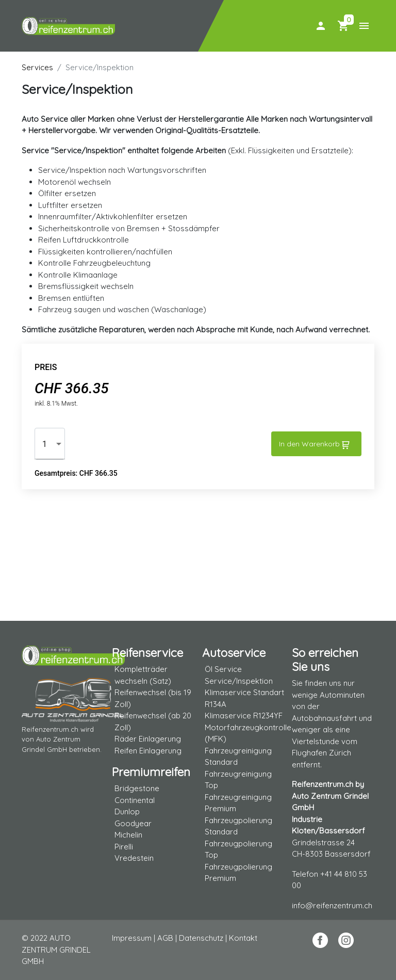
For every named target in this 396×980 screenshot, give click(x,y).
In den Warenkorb (314, 444)
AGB (165, 938)
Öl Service (223, 669)
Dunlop (127, 812)
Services (37, 67)
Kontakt (243, 938)
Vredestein (134, 858)
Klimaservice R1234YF (244, 716)
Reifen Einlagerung (148, 751)
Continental (135, 800)
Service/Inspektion (239, 681)
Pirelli (124, 847)
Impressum (132, 938)
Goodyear (133, 823)
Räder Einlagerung (148, 739)
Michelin (128, 835)
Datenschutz (201, 938)
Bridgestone (137, 788)
